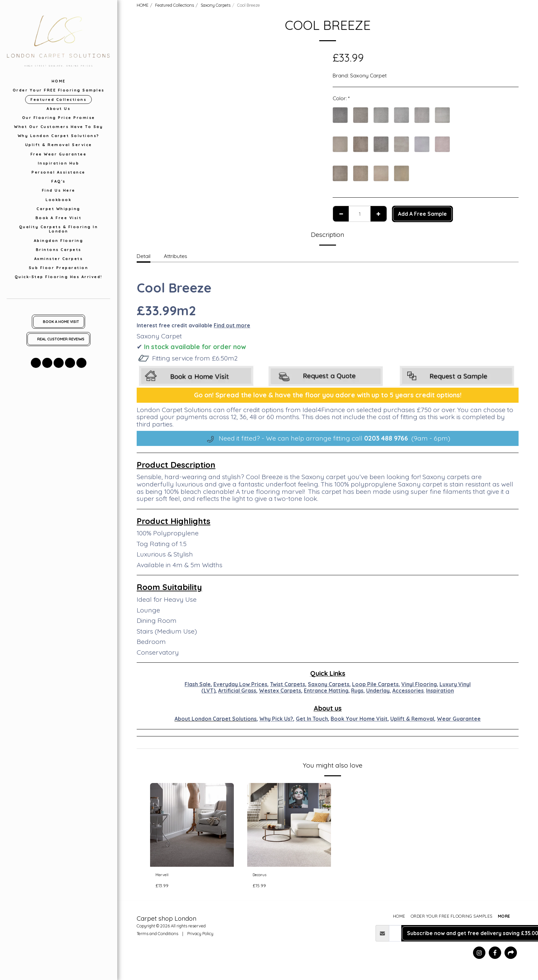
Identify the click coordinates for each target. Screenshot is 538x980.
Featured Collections (175, 5)
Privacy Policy (200, 936)
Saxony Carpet (368, 75)
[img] (192, 825)
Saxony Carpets (216, 5)
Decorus (263, 876)
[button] (36, 363)
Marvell (164, 876)
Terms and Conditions (157, 936)
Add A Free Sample (422, 214)
